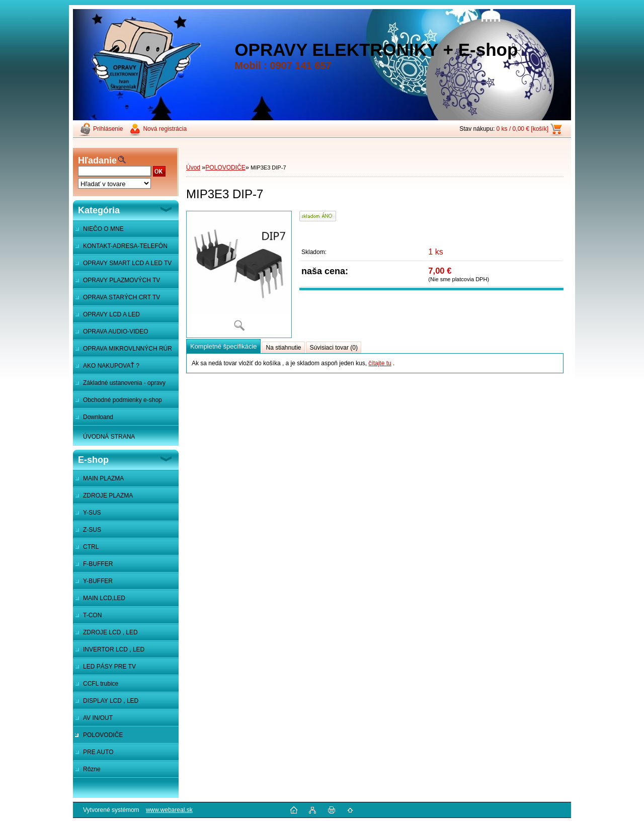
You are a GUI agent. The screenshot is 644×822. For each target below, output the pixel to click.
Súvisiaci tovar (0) (334, 348)
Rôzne (92, 769)
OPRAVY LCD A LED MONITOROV (106, 317)
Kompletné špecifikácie (223, 346)
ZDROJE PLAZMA (108, 496)
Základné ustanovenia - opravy (124, 383)
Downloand (98, 417)
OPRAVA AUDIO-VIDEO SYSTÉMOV (111, 334)
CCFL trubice (101, 684)
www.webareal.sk (169, 810)
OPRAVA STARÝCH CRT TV (122, 297)
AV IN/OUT (98, 718)
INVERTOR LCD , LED (114, 649)
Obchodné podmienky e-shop (123, 400)
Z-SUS (92, 530)
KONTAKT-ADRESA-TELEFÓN (125, 246)
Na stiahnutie (283, 348)
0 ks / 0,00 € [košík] (522, 129)
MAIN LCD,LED (104, 598)
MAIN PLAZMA (103, 478)
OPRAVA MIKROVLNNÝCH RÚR (128, 349)
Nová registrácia (165, 129)
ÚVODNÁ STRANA (109, 437)
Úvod (193, 168)
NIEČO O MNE (103, 229)
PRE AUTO (98, 752)
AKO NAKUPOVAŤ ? (111, 366)
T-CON (92, 615)
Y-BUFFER (98, 581)
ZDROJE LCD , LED (110, 632)
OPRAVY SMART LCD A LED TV (127, 263)
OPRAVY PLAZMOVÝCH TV (122, 280)
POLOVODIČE (103, 735)
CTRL (91, 547)
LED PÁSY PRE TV (109, 667)
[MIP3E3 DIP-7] (239, 274)
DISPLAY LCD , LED (111, 701)
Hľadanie (97, 160)
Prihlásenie (108, 129)
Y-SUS (92, 513)
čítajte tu (380, 363)
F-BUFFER (98, 564)
